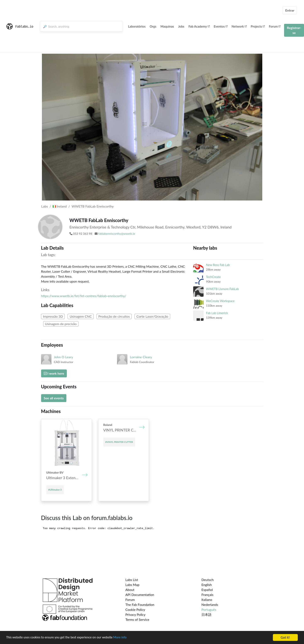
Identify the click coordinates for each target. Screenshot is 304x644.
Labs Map (132, 585)
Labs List (132, 580)
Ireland (60, 206)
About (130, 590)
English (207, 585)
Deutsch (208, 580)
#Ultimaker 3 (55, 490)
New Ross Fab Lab (218, 265)
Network (239, 26)
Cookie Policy (135, 609)
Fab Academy (199, 26)
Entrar (290, 10)
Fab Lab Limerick (217, 313)
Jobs (181, 26)
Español (207, 590)
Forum (275, 26)
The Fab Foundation (140, 605)
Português (209, 609)
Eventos (221, 26)
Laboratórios (137, 26)
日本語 (206, 614)
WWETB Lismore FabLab (222, 289)
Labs (45, 206)
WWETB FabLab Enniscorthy (93, 206)
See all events (54, 398)
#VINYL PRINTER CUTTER (119, 442)
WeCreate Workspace (220, 301)
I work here (54, 373)
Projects (258, 26)
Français (207, 595)
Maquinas (167, 26)
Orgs (153, 26)
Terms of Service (137, 619)
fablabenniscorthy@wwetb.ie (117, 234)
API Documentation (140, 595)
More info (128, 638)
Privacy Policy (135, 614)
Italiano (207, 600)
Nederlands (210, 605)
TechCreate (213, 277)
